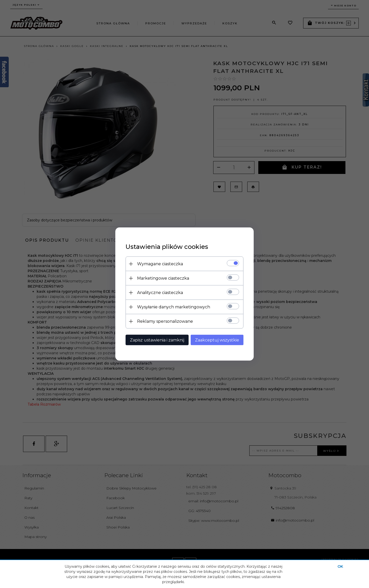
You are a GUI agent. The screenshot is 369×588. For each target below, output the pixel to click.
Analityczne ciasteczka (160, 293)
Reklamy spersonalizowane (165, 321)
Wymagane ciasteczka (160, 264)
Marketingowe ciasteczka (163, 278)
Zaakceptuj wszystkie (217, 340)
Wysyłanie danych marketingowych (174, 307)
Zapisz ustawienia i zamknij (157, 340)
